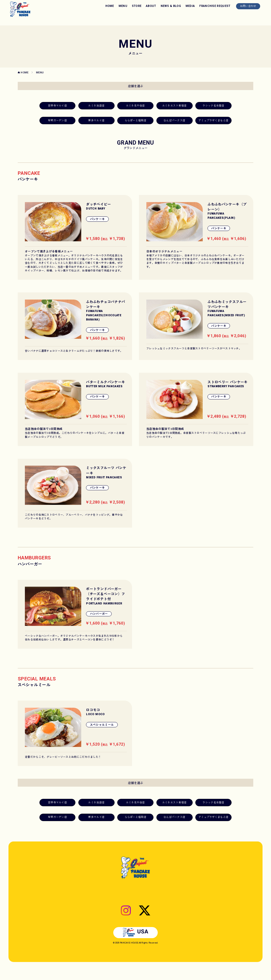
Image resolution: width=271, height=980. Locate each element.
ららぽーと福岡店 (135, 120)
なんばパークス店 (174, 120)
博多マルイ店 (96, 120)
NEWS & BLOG (171, 6)
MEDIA (190, 6)
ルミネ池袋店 (96, 105)
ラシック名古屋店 (213, 105)
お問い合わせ (248, 6)
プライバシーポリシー (159, 908)
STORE (137, 6)
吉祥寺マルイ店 (57, 105)
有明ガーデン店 (57, 120)
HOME (110, 6)
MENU (123, 6)
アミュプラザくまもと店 (213, 120)
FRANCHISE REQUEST (215, 6)
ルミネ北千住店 (135, 105)
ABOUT (151, 6)
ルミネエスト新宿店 (175, 105)
